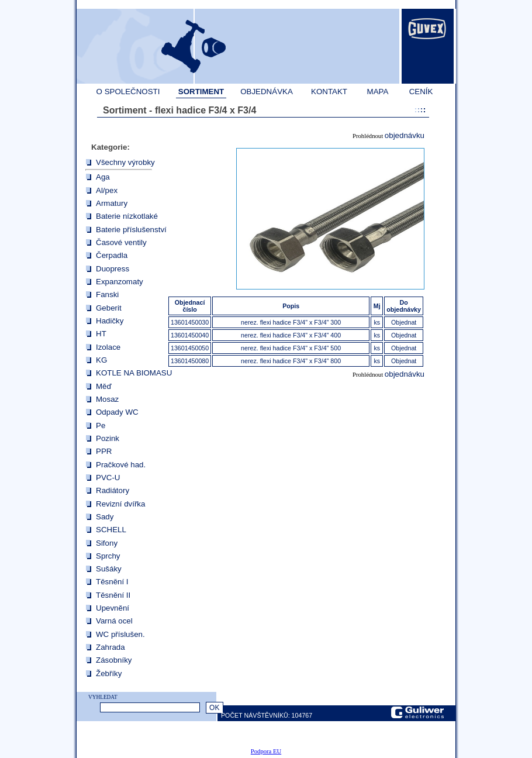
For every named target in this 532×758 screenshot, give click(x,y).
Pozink (108, 438)
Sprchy (108, 556)
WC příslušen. (120, 634)
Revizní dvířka (120, 504)
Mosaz (107, 399)
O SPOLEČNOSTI (128, 92)
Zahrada (110, 647)
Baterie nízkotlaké (127, 216)
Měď (104, 386)
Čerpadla (112, 255)
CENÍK (421, 92)
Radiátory (113, 490)
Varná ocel (114, 621)
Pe (101, 425)
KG (101, 360)
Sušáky (109, 569)
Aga (103, 177)
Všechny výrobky (125, 162)
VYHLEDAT (103, 697)
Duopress (113, 269)
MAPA (378, 92)
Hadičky (110, 321)
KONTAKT (329, 92)
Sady (105, 517)
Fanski (107, 294)
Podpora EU (266, 751)
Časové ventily (121, 242)
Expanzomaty (120, 282)
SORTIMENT (201, 92)
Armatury (112, 203)
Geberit (109, 308)
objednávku (405, 135)
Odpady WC (117, 412)
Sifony (107, 543)
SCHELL (111, 530)
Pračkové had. (121, 465)
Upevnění (113, 608)
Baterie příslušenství (131, 230)
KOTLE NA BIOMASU (134, 373)
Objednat (404, 322)
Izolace (108, 347)
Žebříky (109, 673)
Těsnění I (112, 582)
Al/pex (107, 190)
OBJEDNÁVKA (267, 92)
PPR (104, 451)
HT (101, 334)
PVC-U (108, 478)
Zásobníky (114, 660)
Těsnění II (113, 595)
